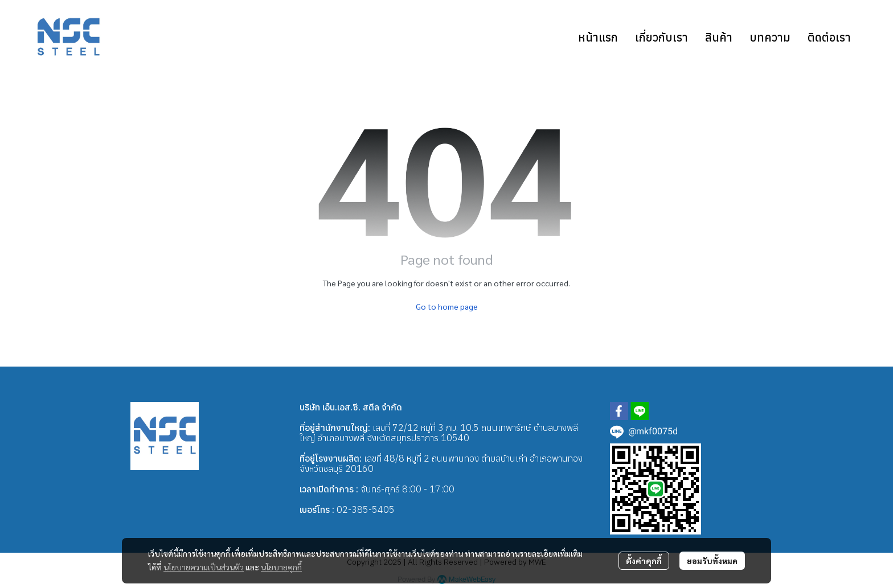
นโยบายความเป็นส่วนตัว (204, 567)
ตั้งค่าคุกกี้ (644, 561)
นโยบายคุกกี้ (281, 567)
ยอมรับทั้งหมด (712, 561)
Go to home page (447, 306)
